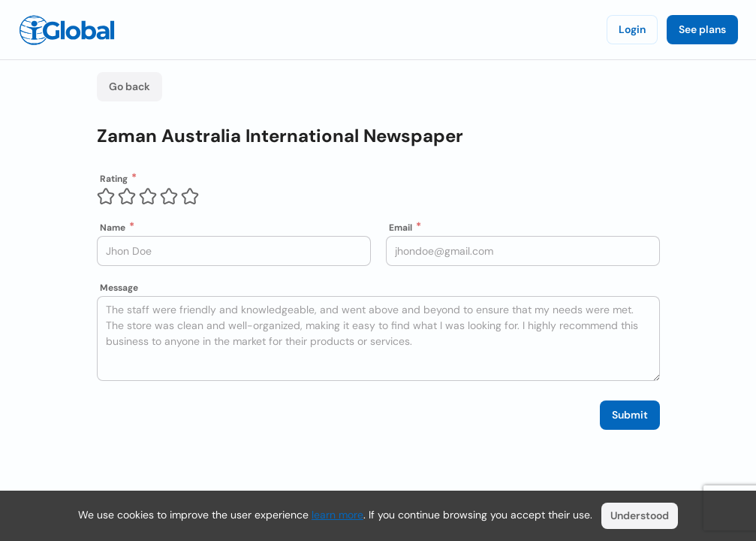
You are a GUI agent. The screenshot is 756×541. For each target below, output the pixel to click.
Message (119, 288)
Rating (114, 179)
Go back (130, 86)
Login (632, 29)
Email (401, 228)
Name (113, 228)
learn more (337, 515)
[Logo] (67, 30)
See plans (702, 29)
